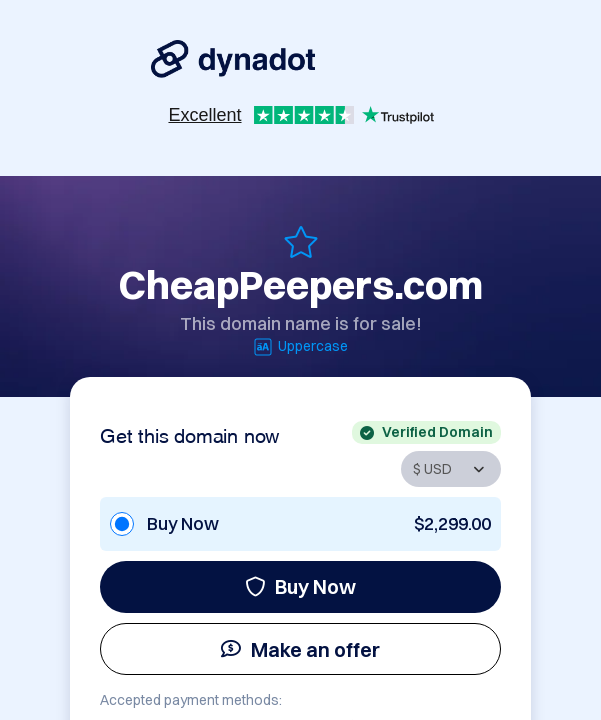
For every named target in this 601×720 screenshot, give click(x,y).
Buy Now (300, 586)
